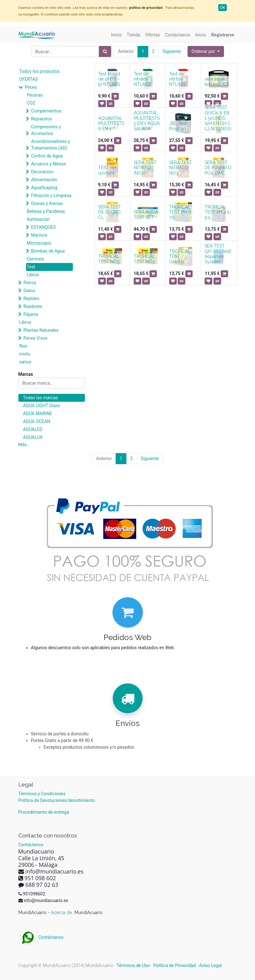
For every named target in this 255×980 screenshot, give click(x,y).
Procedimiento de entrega (44, 812)
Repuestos (41, 119)
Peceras (35, 95)
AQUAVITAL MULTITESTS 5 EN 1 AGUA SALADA (147, 121)
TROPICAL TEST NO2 (144, 259)
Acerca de (62, 913)
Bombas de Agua (48, 251)
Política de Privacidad (175, 965)
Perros (30, 283)
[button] (206, 51)
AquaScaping (44, 188)
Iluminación (38, 219)
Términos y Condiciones (42, 794)
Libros (33, 275)
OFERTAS (29, 79)
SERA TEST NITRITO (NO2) (145, 168)
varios (25, 362)
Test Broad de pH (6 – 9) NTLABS (109, 79)
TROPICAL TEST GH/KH (180, 257)
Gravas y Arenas (47, 203)
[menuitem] (117, 35)
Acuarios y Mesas (48, 164)
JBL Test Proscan (178, 126)
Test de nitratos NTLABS (142, 79)
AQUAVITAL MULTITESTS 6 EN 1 (111, 124)
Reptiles (31, 298)
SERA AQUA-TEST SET (147, 215)
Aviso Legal (211, 965)
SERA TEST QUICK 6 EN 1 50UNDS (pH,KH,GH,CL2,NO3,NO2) (218, 118)
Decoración (42, 172)
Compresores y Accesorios (46, 130)
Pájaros (31, 314)
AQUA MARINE (38, 413)
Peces (31, 87)
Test (31, 267)
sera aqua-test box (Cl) (217, 82)
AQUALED (33, 429)
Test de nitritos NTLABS (178, 79)
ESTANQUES (43, 227)
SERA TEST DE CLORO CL (110, 212)
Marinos (39, 235)
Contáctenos (31, 845)
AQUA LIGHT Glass (42, 406)
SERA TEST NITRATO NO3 (181, 168)
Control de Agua (47, 156)
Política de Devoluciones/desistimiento (57, 800)
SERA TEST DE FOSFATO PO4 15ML (218, 168)
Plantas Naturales (41, 330)
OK (223, 8)
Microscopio (39, 243)
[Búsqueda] (105, 51)
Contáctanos (41, 937)
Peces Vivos (35, 338)
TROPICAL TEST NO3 (109, 259)
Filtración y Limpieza (51, 195)
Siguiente (172, 51)
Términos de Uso (133, 965)
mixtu (25, 354)
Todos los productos (39, 71)
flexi (23, 346)
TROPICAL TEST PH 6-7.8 (181, 212)
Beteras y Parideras (46, 211)
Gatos (29, 291)
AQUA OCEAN (37, 421)
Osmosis (36, 259)
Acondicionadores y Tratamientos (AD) (51, 145)
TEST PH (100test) (107, 170)
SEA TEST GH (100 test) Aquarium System (218, 254)
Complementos (46, 111)
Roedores (33, 306)
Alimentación (44, 180)
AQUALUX (33, 437)
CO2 (31, 103)
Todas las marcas (41, 398)
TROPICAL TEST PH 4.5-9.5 (218, 212)
